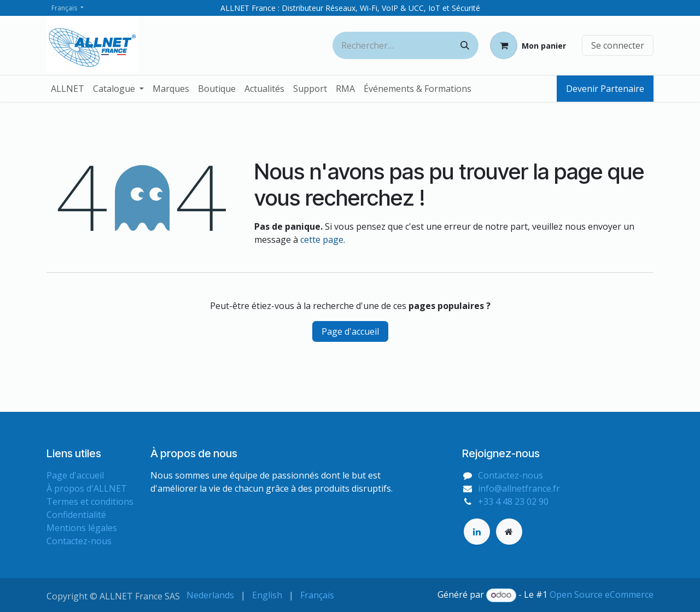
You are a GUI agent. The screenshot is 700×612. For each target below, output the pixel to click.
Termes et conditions (90, 502)
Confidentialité (76, 515)
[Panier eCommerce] (528, 45)
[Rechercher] (465, 45)
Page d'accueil (350, 331)
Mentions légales (82, 528)
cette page (322, 240)
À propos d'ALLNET (87, 488)
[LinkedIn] (477, 532)
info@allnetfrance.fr (519, 488)
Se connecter (618, 45)
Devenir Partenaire (605, 89)
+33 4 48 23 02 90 (513, 502)
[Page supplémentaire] (509, 532)
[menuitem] (68, 89)
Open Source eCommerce (602, 594)
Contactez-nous (79, 541)
